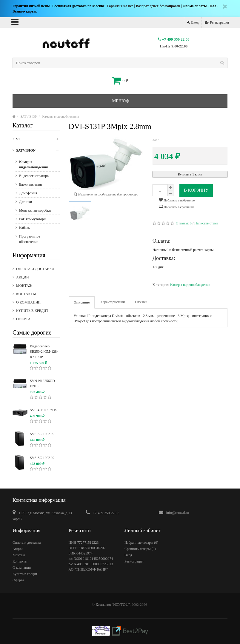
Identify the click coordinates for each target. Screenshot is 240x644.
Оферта (23, 319)
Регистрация (217, 22)
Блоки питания (30, 184)
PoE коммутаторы (33, 219)
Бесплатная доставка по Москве (78, 6)
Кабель (24, 228)
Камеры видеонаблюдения (61, 116)
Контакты (26, 294)
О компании (28, 302)
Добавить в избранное (177, 200)
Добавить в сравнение (177, 207)
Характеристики (112, 302)
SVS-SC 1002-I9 (42, 434)
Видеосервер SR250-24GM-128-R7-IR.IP (44, 352)
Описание (82, 302)
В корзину (196, 190)
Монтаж (24, 286)
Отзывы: (184, 223)
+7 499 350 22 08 (174, 39)
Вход (193, 22)
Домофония (28, 193)
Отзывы (141, 302)
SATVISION (29, 116)
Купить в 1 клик (190, 174)
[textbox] (120, 63)
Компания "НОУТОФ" (113, 605)
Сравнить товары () (140, 549)
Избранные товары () (141, 543)
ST (38, 141)
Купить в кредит (32, 311)
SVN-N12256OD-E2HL (43, 383)
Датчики (26, 202)
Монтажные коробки (35, 210)
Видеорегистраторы (34, 176)
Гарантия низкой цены (31, 6)
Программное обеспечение (30, 239)
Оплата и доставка (35, 269)
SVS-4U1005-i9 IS (44, 410)
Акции (23, 277)
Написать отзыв (206, 223)
